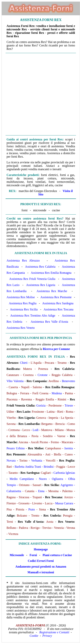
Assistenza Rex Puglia (23, 303)
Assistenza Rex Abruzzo (23, 260)
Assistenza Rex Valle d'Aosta (49, 322)
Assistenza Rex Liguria (41, 285)
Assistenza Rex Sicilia (24, 309)
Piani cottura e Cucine (57, 555)
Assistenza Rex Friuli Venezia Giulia (32, 279)
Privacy (47, 636)
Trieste (69, 405)
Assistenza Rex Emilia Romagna (51, 273)
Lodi (36, 430)
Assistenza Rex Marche (52, 291)
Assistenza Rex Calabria (40, 267)
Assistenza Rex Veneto (21, 328)
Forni (33, 555)
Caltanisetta (14, 491)
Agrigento (67, 485)
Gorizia (41, 405)
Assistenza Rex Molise (21, 297)
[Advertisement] (40, 94)
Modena (57, 393)
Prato (32, 509)
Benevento (68, 381)
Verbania (37, 461)
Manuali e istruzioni (41, 572)
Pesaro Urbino (16, 448)
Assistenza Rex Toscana (59, 309)
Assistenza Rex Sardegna (58, 303)
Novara (11, 461)
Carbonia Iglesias (64, 473)
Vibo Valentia (15, 381)
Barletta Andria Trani (28, 467)
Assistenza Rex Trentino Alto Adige (33, 316)
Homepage (41, 549)
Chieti (24, 363)
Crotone (43, 375)
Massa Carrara (64, 503)
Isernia (69, 448)
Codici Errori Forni (41, 561)
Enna (41, 491)
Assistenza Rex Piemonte (56, 297)
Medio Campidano (22, 479)
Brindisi (49, 467)
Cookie (34, 636)
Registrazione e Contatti (54, 632)
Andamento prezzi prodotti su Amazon (41, 567)
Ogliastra (57, 479)
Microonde (17, 555)
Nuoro (43, 479)
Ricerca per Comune (56, 349)
